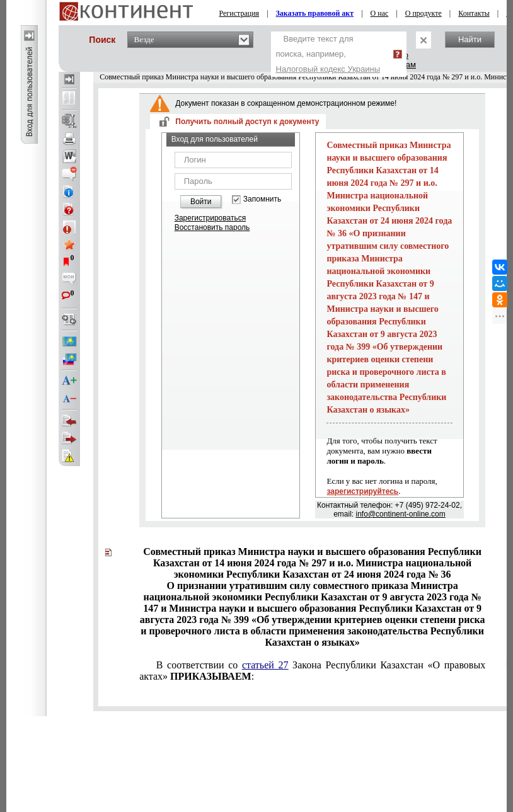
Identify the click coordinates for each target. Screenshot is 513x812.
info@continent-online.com (401, 514)
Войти (201, 202)
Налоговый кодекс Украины (328, 69)
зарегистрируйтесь (362, 491)
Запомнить (262, 199)
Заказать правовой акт (315, 13)
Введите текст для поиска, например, (328, 54)
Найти (470, 39)
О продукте (424, 13)
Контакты (474, 13)
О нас (380, 13)
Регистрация (239, 13)
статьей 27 (265, 665)
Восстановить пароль (212, 227)
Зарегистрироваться (210, 218)
